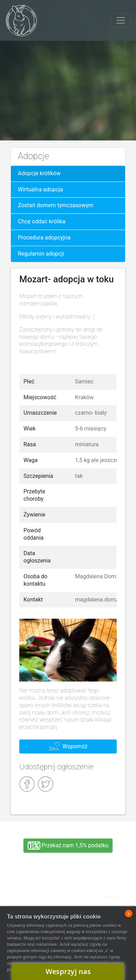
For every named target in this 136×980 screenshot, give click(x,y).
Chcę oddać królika (42, 221)
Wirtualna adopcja (40, 189)
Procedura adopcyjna (44, 238)
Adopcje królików (39, 173)
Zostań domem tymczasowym (56, 205)
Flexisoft (111, 897)
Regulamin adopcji (41, 254)
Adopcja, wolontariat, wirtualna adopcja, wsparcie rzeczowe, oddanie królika (37, 891)
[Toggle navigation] (121, 20)
